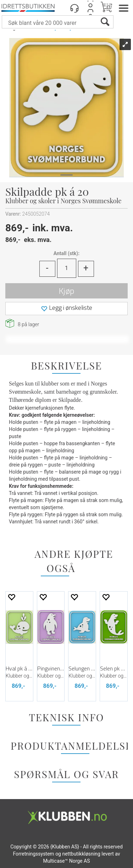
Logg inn (90, 8)
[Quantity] (67, 268)
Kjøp (66, 291)
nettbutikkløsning (81, 854)
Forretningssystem (33, 854)
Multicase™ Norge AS (67, 861)
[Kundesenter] (74, 8)
